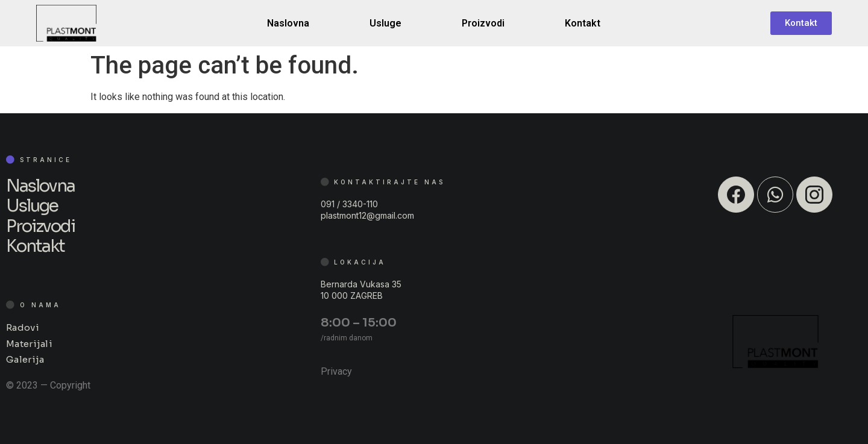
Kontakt (583, 23)
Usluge (385, 23)
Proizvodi (483, 23)
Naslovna (288, 23)
